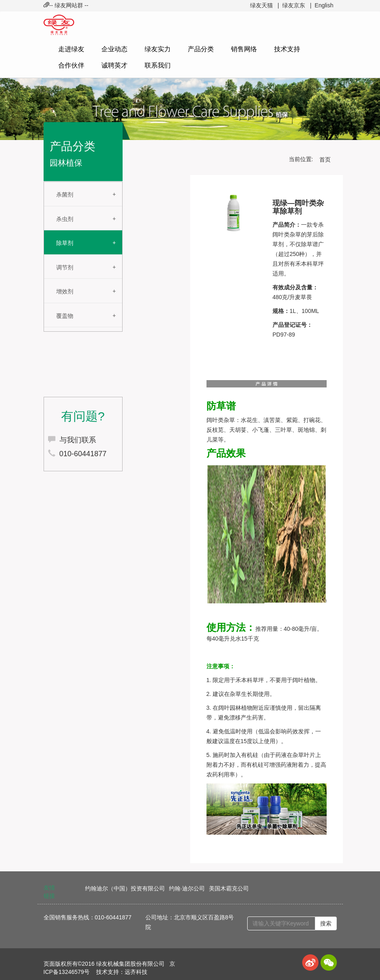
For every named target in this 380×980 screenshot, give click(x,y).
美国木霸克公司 (229, 888)
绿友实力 (158, 49)
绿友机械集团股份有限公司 (130, 964)
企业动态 (114, 49)
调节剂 (65, 267)
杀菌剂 (65, 195)
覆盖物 (65, 316)
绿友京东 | (297, 5)
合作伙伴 (71, 65)
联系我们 (158, 65)
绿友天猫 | (265, 5)
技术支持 (287, 49)
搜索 (326, 923)
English (324, 5)
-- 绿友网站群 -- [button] (66, 5)
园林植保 (66, 163)
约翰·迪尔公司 (187, 888)
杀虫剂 (65, 219)
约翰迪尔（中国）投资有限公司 (125, 888)
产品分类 (201, 49)
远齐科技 (136, 972)
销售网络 (244, 49)
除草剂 (65, 243)
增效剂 (65, 291)
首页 (325, 160)
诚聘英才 (114, 65)
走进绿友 (71, 49)
